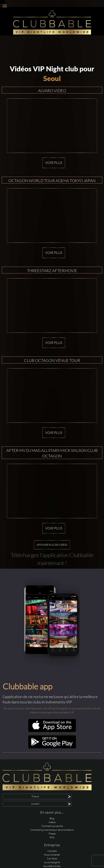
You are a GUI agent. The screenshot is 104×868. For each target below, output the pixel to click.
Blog (52, 818)
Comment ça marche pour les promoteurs (52, 830)
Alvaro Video (52, 91)
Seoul (52, 78)
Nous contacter (52, 855)
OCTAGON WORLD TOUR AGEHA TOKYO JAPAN (52, 181)
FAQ (52, 837)
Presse (52, 834)
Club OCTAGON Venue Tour (52, 360)
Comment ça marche (52, 826)
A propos (52, 851)
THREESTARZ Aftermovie (52, 271)
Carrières (52, 858)
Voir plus (54, 163)
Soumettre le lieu (52, 866)
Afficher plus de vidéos (52, 545)
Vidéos (52, 822)
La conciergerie (52, 862)
